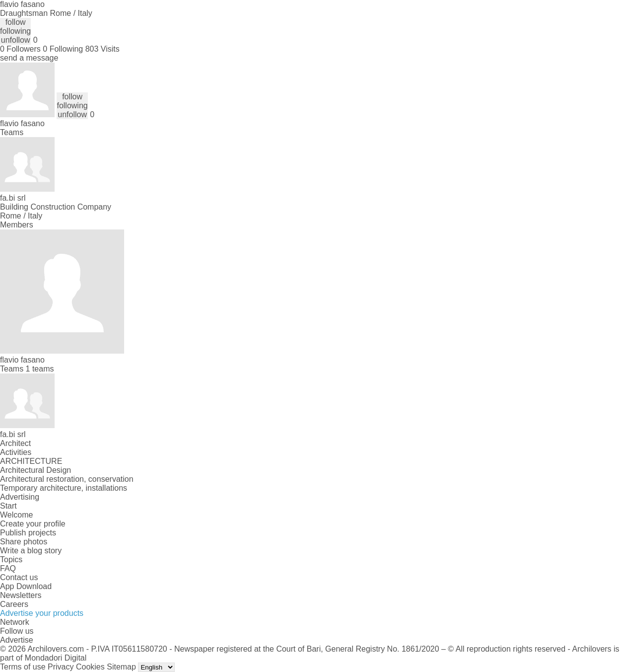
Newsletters (21, 595)
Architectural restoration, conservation (67, 479)
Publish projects (28, 533)
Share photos (24, 542)
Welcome (16, 515)
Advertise (17, 640)
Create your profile (33, 524)
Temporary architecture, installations (64, 488)
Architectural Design (35, 470)
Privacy (61, 667)
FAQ (8, 568)
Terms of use (23, 667)
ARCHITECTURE (31, 461)
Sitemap (121, 667)
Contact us (19, 577)
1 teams (40, 369)
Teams (12, 132)
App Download (26, 586)
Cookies (90, 667)
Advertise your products (42, 613)
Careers (14, 604)
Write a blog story (31, 551)
